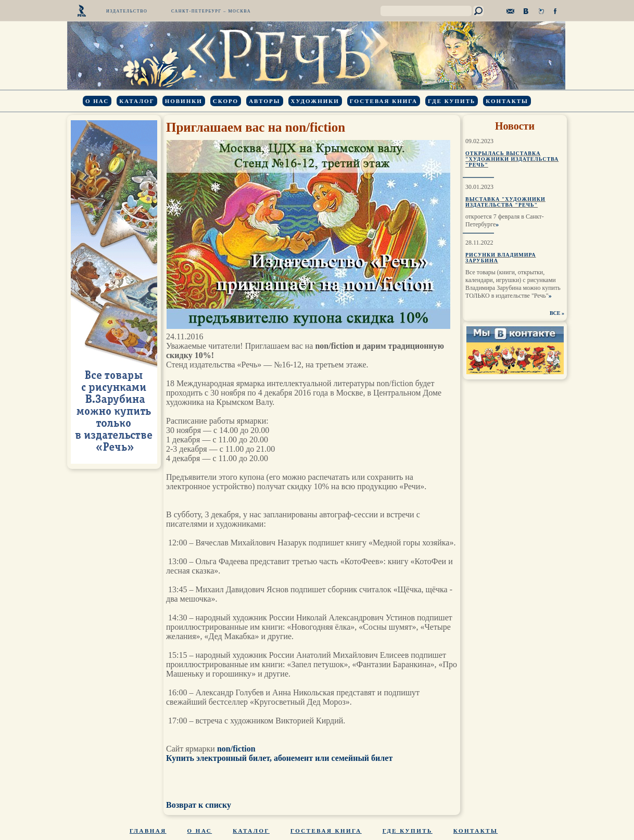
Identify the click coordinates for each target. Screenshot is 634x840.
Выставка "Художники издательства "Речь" (505, 202)
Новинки (184, 101)
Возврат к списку (199, 805)
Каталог (137, 101)
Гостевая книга (384, 101)
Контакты (507, 101)
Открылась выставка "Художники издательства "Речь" (512, 159)
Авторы (264, 101)
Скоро (226, 101)
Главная (148, 831)
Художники (315, 101)
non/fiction (236, 749)
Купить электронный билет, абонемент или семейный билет (279, 758)
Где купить (452, 101)
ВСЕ (555, 313)
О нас (97, 101)
